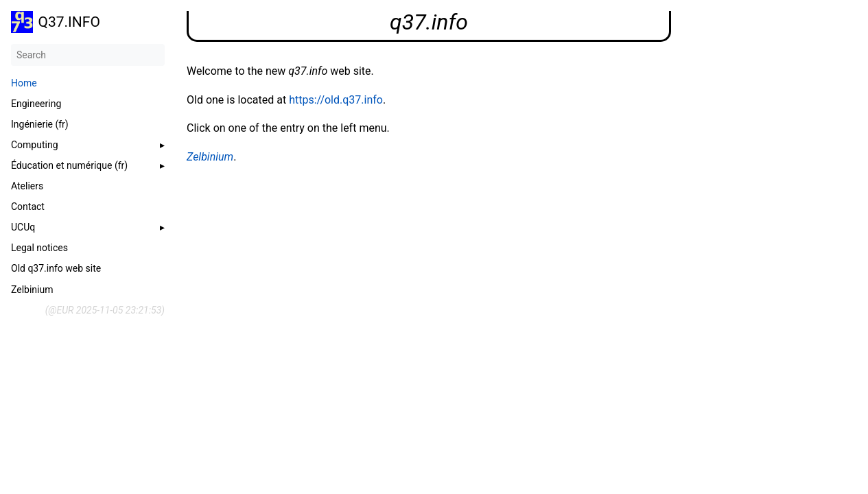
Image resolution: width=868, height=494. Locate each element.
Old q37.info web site (56, 268)
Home (24, 83)
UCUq (23, 227)
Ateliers (27, 186)
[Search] (88, 55)
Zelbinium (32, 290)
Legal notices (39, 248)
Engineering (36, 104)
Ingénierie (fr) (40, 124)
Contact (28, 207)
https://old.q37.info (336, 100)
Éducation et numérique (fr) (69, 165)
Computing (35, 145)
